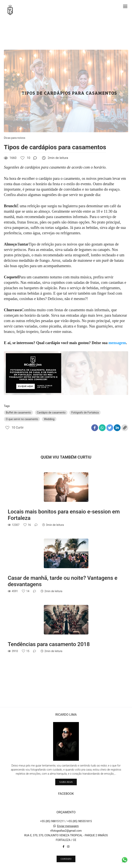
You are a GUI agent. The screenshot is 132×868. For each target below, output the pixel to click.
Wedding (49, 419)
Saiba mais (66, 775)
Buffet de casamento (18, 413)
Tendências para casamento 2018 (49, 644)
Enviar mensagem (68, 819)
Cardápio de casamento (51, 413)
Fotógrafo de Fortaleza (85, 413)
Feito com (66, 865)
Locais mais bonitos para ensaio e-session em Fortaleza (64, 515)
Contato (66, 852)
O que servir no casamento (22, 419)
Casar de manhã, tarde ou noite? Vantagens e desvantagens (63, 581)
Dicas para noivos (15, 138)
